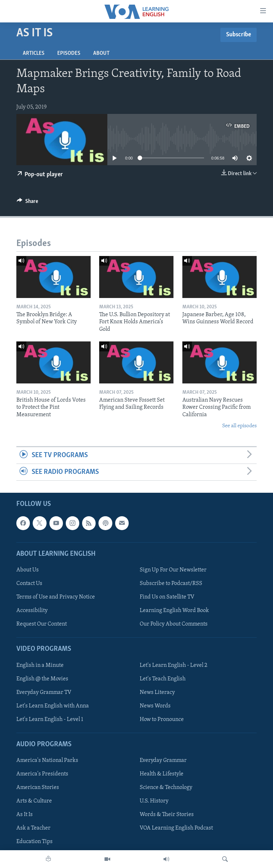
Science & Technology (166, 788)
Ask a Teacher (33, 828)
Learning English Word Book (174, 611)
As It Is (25, 815)
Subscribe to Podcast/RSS (171, 584)
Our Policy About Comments (174, 624)
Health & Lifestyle (162, 774)
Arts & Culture (34, 801)
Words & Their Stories (167, 815)
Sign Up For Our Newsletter (173, 570)
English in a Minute (40, 665)
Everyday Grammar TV (44, 692)
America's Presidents (42, 774)
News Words (155, 706)
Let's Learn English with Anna (53, 706)
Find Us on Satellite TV (167, 597)
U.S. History (154, 801)
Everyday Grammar (163, 760)
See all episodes (239, 426)
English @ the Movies (42, 679)
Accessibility (32, 611)
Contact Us (29, 584)
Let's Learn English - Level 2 (173, 665)
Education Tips (34, 842)
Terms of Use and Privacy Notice (56, 597)
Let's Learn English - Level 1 (50, 720)
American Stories (38, 788)
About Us (28, 570)
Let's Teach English (163, 679)
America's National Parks (47, 760)
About (101, 53)
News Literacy (157, 692)
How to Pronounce (162, 720)
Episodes (69, 53)
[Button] (27, 203)
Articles (34, 53)
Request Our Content (42, 624)
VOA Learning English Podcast (176, 828)
